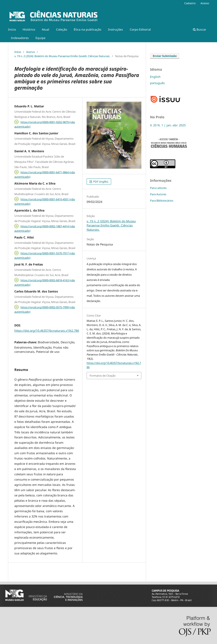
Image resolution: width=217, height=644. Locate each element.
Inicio (12, 29)
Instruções (115, 29)
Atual (46, 29)
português (157, 83)
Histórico (29, 29)
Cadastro (190, 3)
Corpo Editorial (140, 29)
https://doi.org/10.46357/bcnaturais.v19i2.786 (47, 331)
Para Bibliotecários (162, 201)
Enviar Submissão (165, 56)
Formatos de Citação (103, 376)
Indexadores (20, 38)
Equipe (40, 38)
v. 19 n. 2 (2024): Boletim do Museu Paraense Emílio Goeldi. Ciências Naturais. (62, 56)
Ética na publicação (87, 29)
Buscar (200, 29)
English (155, 77)
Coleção (61, 29)
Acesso (205, 3)
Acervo (31, 52)
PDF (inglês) (100, 182)
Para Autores (158, 194)
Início (18, 52)
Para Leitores (158, 188)
